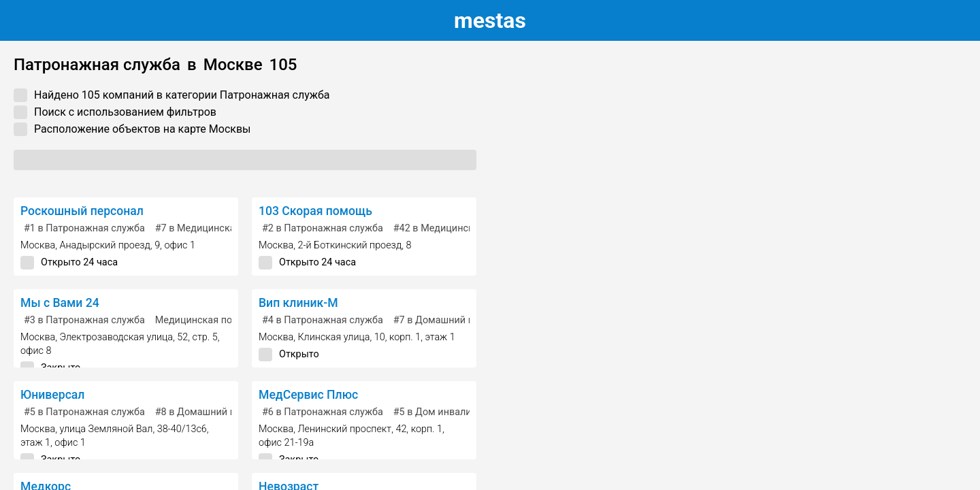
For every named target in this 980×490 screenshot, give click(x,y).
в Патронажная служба (84, 228)
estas (490, 20)
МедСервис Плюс (308, 395)
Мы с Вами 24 (60, 303)
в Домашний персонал (453, 320)
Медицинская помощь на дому (227, 320)
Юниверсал (52, 395)
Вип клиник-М (298, 303)
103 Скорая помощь (315, 211)
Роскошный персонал (82, 211)
